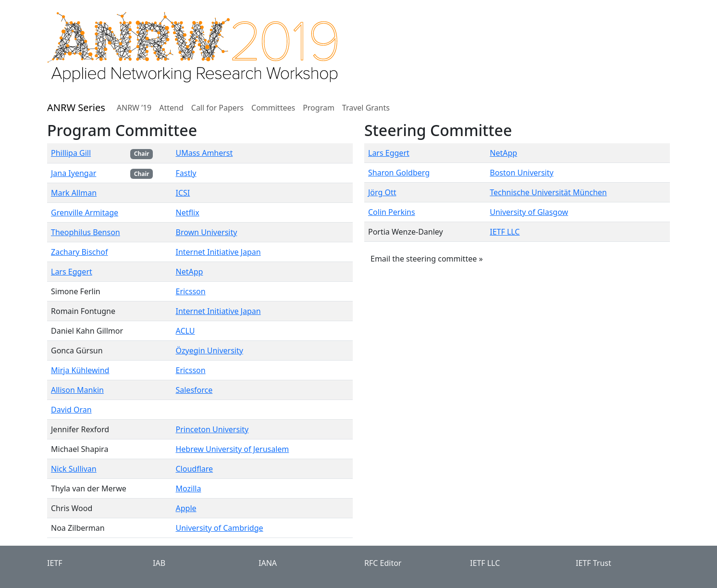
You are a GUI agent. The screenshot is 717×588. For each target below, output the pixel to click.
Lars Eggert (72, 272)
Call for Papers (217, 108)
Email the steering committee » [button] (427, 259)
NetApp (189, 272)
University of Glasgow (529, 212)
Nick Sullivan (74, 469)
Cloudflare (194, 469)
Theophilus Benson (86, 232)
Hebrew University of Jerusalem (232, 449)
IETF (55, 563)
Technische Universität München (548, 192)
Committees (273, 108)
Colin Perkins (392, 212)
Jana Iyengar (74, 173)
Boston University (521, 173)
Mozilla (188, 488)
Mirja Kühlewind (80, 370)
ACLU (185, 331)
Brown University (206, 232)
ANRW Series (76, 107)
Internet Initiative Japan (218, 252)
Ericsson (190, 291)
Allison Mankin (77, 390)
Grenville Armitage (85, 213)
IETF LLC (505, 232)
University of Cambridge (219, 528)
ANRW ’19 (134, 108)
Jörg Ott (382, 192)
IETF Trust (593, 563)
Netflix (187, 213)
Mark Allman (74, 193)
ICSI (183, 193)
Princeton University (212, 429)
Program (319, 108)
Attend (171, 108)
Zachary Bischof (80, 252)
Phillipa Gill (71, 153)
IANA (268, 563)
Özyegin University (209, 350)
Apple (186, 508)
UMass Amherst (204, 153)
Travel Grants (366, 108)
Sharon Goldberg (399, 173)
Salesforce (194, 390)
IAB (159, 563)
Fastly (186, 173)
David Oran (71, 410)
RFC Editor (383, 563)
